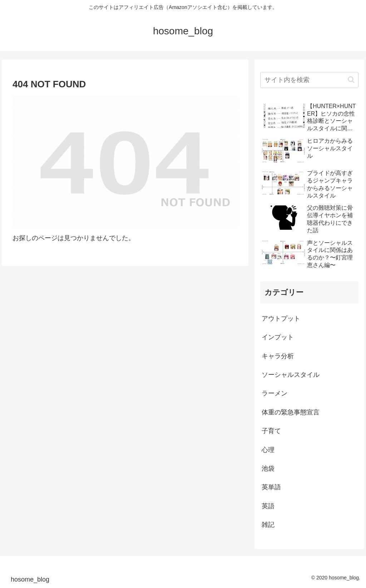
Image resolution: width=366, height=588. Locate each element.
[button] (351, 80)
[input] (309, 80)
